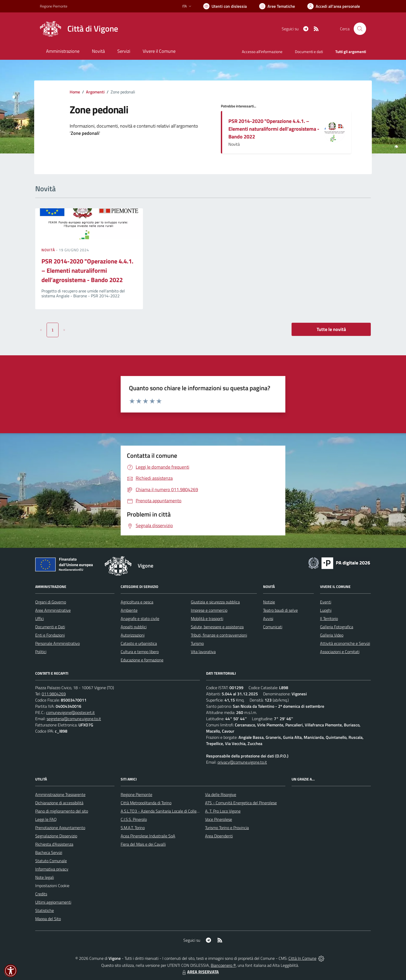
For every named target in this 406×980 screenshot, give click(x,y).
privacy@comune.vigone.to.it (242, 762)
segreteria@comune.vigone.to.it (74, 719)
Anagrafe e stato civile (140, 618)
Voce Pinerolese (219, 819)
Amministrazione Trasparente (60, 794)
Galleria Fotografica (337, 627)
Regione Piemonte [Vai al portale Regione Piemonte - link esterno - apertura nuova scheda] (54, 6)
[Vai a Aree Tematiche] (277, 6)
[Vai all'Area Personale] (334, 6)
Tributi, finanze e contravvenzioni (219, 635)
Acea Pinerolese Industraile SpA (148, 836)
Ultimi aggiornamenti (53, 902)
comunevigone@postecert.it (70, 712)
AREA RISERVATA (200, 972)
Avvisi (268, 618)
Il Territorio (329, 618)
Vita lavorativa (203, 652)
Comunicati (273, 627)
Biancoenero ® (223, 965)
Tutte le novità (331, 329)
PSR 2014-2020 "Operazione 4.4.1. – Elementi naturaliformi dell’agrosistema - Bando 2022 (274, 129)
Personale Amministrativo (57, 643)
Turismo (197, 643)
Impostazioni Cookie (52, 886)
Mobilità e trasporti (207, 618)
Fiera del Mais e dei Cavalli (143, 844)
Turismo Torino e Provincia (227, 828)
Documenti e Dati (50, 627)
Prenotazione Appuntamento (60, 828)
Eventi (326, 602)
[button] (11, 971)
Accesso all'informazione (262, 52)
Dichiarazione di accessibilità (59, 803)
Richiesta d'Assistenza (54, 844)
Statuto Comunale (51, 861)
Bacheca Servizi (49, 852)
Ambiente (129, 610)
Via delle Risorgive (221, 794)
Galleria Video (332, 635)
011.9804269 (54, 694)
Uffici (39, 618)
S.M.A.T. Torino (133, 828)
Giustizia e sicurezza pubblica (215, 602)
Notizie (269, 602)
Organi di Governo (51, 602)
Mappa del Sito (48, 919)
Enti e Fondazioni (50, 635)
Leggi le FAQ (46, 819)
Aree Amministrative (53, 610)
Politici (41, 652)
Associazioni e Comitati (340, 652)
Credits (41, 894)
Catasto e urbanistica (139, 643)
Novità (49, 250)
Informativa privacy (52, 869)
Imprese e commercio (209, 610)
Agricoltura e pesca (137, 602)
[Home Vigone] (79, 29)
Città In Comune (302, 958)
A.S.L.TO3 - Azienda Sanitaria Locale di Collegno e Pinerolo (171, 811)
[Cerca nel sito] (360, 29)
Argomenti (95, 92)
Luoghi (326, 610)
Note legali (45, 877)
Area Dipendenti (219, 836)
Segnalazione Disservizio (56, 836)
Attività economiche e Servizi (345, 643)
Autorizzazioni (133, 635)
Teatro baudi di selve (280, 610)
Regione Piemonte (136, 794)
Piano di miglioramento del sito (62, 811)
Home (75, 92)
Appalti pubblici (134, 627)
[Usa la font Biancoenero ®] (225, 6)
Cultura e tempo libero (140, 652)
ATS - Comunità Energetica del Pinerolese (241, 803)
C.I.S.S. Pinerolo (134, 819)
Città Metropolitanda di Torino (146, 803)
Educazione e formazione (142, 660)
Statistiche (45, 910)
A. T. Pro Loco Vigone (223, 811)
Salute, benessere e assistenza (217, 627)
